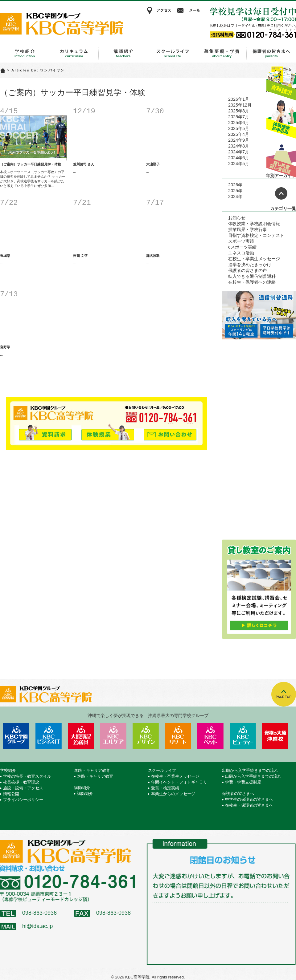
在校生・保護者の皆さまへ (249, 805)
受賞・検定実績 (165, 788)
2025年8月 (239, 111)
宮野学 (5, 347)
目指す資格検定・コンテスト (256, 235)
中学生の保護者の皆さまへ (249, 799)
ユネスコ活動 (241, 253)
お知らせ (237, 218)
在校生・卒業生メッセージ (254, 259)
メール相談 (190, 10)
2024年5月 (239, 164)
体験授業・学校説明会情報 (254, 224)
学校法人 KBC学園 (16, 736)
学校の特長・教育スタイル (27, 776)
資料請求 (281, 81)
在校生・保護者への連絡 (252, 282)
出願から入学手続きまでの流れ (222, 53)
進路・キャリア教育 (74, 53)
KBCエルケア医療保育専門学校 (113, 736)
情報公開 (11, 794)
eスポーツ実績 (242, 247)
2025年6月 (239, 123)
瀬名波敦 (153, 256)
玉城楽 (5, 256)
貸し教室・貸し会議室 (281, 159)
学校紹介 (25, 53)
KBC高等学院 (62, 24)
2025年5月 (239, 128)
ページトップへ (281, 193)
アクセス (159, 10)
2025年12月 (240, 105)
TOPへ (284, 694)
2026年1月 (239, 99)
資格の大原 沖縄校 (275, 736)
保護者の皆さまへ (271, 53)
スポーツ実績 (241, 241)
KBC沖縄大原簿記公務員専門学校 (81, 736)
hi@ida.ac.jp (37, 926)
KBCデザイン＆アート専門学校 (146, 736)
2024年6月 (239, 158)
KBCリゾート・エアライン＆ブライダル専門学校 (178, 736)
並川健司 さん (84, 164)
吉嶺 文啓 (80, 256)
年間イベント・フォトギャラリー (181, 782)
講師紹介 (123, 53)
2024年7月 (239, 152)
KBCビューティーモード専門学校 (243, 736)
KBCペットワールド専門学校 (210, 736)
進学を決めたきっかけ (250, 265)
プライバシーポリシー (23, 800)
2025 (233, 191)
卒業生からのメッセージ (173, 794)
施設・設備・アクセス (23, 788)
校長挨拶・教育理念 (21, 782)
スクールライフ (173, 53)
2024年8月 (239, 146)
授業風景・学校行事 (248, 229)
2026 (233, 185)
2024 (233, 196)
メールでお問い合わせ (170, 432)
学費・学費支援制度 (243, 782)
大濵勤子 (153, 164)
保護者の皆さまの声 (248, 270)
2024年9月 (239, 140)
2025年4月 (239, 134)
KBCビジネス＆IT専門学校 (49, 736)
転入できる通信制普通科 (252, 276)
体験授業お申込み (281, 120)
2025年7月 (239, 117)
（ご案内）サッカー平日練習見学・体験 (31, 164)
